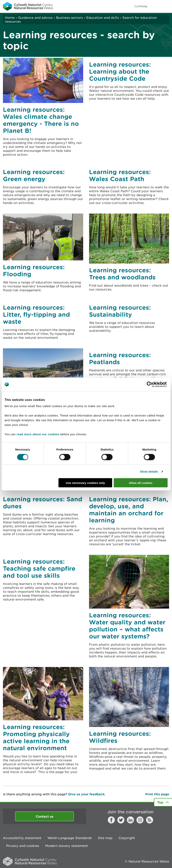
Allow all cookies (141, 483)
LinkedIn (130, 820)
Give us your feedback (86, 794)
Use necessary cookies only (85, 483)
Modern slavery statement (66, 846)
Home (10, 18)
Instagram (140, 820)
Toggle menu (167, 6)
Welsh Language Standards (70, 838)
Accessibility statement (22, 838)
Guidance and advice (35, 18)
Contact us (45, 816)
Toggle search (156, 6)
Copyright (127, 838)
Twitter (121, 820)
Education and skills (103, 18)
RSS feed (150, 820)
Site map (105, 838)
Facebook (111, 820)
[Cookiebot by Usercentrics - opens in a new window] (156, 384)
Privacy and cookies (23, 846)
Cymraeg (141, 6)
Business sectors (69, 18)
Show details (149, 471)
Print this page (157, 794)
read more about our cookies (38, 434)
